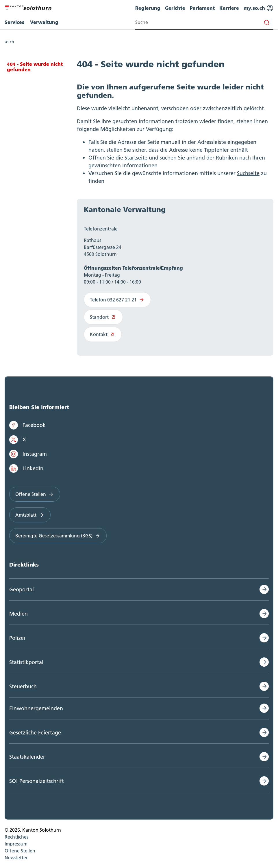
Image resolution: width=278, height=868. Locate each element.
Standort (103, 317)
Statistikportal (26, 662)
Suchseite (248, 173)
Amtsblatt (30, 515)
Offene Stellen (35, 494)
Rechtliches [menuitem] (16, 837)
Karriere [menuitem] (229, 8)
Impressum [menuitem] (16, 844)
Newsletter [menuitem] (16, 858)
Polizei (17, 638)
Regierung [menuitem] (148, 8)
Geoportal (22, 589)
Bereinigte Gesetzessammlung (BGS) (58, 536)
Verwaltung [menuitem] (44, 22)
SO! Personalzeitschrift (37, 781)
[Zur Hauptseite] (28, 7)
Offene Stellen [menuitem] (20, 851)
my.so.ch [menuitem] (258, 8)
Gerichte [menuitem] (175, 8)
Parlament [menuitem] (202, 8)
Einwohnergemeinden (36, 708)
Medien (18, 614)
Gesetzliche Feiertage (35, 733)
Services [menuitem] (14, 22)
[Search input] (204, 22)
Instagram (28, 454)
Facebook (27, 425)
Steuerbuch (23, 686)
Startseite (136, 158)
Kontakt (103, 334)
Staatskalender (27, 757)
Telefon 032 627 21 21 (117, 300)
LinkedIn (26, 468)
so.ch (9, 42)
